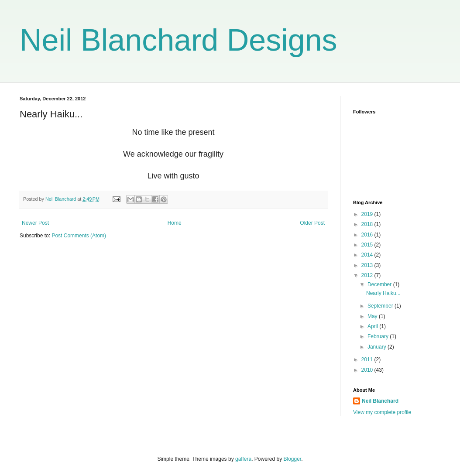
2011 (368, 360)
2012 (368, 275)
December (380, 284)
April (373, 326)
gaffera (243, 459)
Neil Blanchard (380, 401)
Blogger (293, 459)
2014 (368, 255)
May (373, 316)
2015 (368, 245)
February (379, 336)
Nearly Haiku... (383, 293)
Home (175, 223)
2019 (368, 214)
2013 (368, 265)
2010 (368, 370)
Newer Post (35, 223)
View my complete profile (382, 412)
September (381, 306)
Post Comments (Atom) (79, 236)
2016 (368, 235)
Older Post (312, 223)
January (378, 347)
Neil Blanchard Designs (179, 40)
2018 (368, 224)
